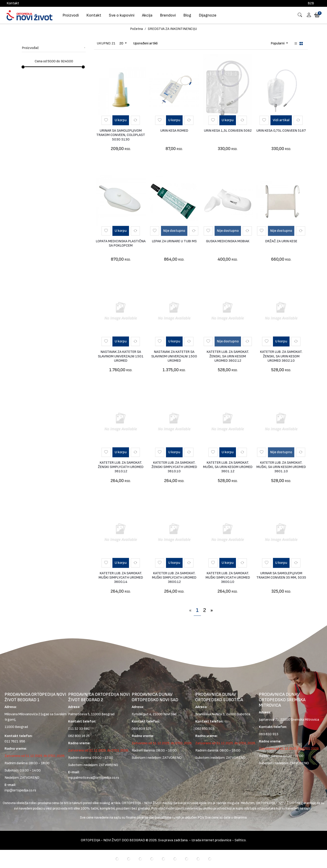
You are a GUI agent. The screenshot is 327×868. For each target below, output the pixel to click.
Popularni (278, 43)
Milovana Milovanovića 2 (22, 714)
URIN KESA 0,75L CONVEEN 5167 (281, 131)
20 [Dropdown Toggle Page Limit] (122, 43)
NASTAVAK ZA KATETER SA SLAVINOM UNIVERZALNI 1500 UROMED (174, 356)
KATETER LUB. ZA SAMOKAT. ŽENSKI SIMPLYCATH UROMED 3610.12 (121, 467)
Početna (136, 29)
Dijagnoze (208, 15)
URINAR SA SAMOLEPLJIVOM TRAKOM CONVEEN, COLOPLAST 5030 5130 (121, 135)
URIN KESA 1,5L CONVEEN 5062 (228, 131)
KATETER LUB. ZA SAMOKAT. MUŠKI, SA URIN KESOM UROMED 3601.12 (228, 467)
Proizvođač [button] (54, 48)
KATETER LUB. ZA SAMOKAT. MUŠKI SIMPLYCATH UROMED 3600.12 (174, 578)
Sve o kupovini (122, 15)
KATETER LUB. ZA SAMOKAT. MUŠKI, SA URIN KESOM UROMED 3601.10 (281, 467)
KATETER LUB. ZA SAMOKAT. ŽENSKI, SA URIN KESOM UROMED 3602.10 (281, 356)
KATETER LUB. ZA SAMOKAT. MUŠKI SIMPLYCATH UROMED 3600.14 (121, 578)
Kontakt (13, 3)
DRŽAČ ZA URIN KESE (281, 241)
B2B (311, 3)
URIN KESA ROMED (174, 131)
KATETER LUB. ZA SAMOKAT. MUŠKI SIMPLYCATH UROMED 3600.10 (228, 578)
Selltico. (240, 840)
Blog (187, 15)
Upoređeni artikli (145, 43)
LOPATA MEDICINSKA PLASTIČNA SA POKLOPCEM (121, 243)
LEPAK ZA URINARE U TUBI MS (174, 241)
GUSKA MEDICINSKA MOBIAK (228, 241)
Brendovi (168, 15)
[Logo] (30, 15)
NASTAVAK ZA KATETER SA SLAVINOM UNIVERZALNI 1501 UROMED (121, 356)
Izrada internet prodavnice (211, 840)
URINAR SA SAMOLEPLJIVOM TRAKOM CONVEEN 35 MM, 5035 (281, 575)
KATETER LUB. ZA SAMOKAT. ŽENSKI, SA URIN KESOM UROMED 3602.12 (228, 356)
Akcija (147, 15)
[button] (307, 15)
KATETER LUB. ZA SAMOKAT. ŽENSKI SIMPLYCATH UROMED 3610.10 (174, 467)
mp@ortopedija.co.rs (20, 790)
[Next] (212, 610)
